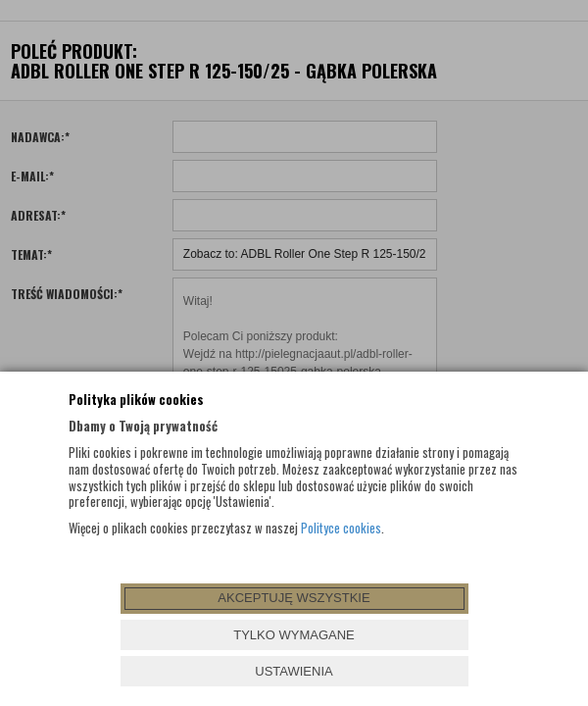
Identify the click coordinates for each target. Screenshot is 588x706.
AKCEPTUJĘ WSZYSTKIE (294, 598)
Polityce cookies (341, 528)
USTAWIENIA (294, 671)
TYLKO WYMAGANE (294, 635)
